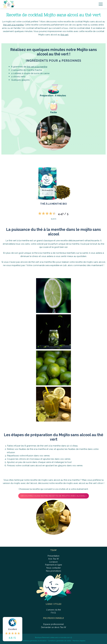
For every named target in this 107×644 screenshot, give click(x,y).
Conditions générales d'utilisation (34, 641)
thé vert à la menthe (13, 25)
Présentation (53, 556)
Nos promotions (54, 571)
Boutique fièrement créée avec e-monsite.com (52, 637)
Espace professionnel (54, 624)
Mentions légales (79, 641)
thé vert (65, 35)
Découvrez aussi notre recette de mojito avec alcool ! (54, 496)
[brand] (9, 4)
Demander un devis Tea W (54, 627)
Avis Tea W (53, 559)
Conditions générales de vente (60, 641)
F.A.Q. (53, 613)
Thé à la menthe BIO (53, 204)
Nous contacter (54, 568)
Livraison (53, 562)
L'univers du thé (54, 610)
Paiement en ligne (54, 565)
